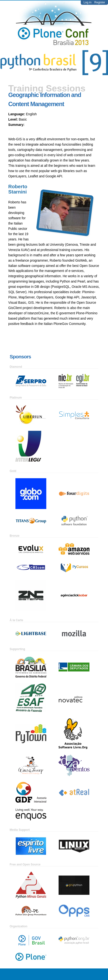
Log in (88, 2)
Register (100, 2)
